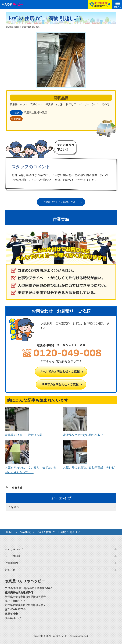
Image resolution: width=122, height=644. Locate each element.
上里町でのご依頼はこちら (60, 202)
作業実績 (17, 488)
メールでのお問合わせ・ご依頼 (60, 372)
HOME (9, 532)
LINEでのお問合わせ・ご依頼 (59, 384)
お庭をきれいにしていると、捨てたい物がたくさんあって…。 (31, 467)
